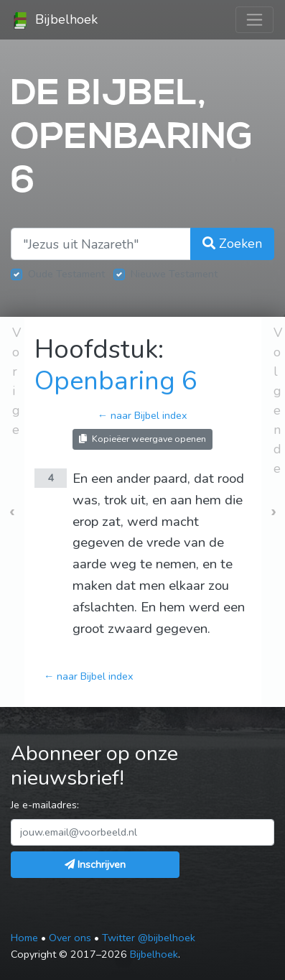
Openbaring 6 (116, 381)
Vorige (17, 381)
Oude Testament (66, 274)
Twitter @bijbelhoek (149, 938)
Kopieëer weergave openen (142, 439)
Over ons (70, 938)
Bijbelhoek (55, 20)
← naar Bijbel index (142, 415)
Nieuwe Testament (174, 274)
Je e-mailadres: (45, 805)
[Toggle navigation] (254, 20)
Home (24, 938)
